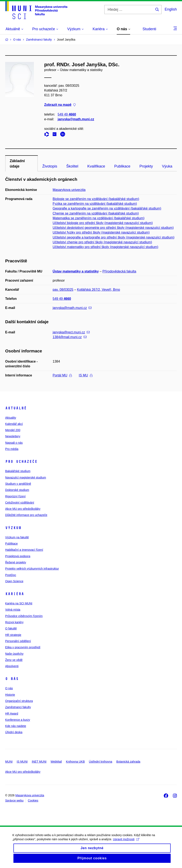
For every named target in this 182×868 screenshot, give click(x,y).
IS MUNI (22, 762)
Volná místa (13, 610)
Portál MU (62, 375)
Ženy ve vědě (14, 660)
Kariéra (15, 594)
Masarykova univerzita (69, 190)
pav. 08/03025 (63, 290)
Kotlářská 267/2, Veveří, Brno (99, 290)
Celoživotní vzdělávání (20, 503)
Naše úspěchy (14, 654)
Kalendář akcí (14, 424)
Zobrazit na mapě (60, 105)
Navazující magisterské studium (26, 477)
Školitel (72, 166)
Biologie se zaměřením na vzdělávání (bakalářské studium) (96, 199)
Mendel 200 (13, 430)
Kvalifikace (96, 166)
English (171, 9)
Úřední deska (14, 732)
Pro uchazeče (21, 462)
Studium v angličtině (18, 484)
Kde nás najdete (16, 726)
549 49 (67, 114)
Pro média (12, 449)
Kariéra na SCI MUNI (19, 603)
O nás (12, 679)
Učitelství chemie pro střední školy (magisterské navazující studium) (102, 242)
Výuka (167, 166)
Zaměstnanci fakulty (18, 707)
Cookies (33, 800)
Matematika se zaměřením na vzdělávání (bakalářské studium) (99, 218)
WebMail (56, 762)
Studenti (149, 29)
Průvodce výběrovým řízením (24, 616)
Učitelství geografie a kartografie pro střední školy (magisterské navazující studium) (114, 237)
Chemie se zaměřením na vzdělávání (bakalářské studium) (96, 213)
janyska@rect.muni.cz (71, 332)
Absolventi (12, 666)
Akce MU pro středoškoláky (23, 509)
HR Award (12, 714)
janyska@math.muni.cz (76, 119)
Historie (10, 695)
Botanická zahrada (128, 762)
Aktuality (11, 418)
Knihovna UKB (75, 762)
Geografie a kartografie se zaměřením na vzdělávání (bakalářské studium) (107, 208)
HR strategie (13, 635)
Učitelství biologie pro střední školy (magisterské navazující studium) (103, 223)
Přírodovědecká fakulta (119, 271)
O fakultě (11, 628)
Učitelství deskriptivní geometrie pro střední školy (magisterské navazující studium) (113, 228)
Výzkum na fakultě (17, 537)
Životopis (50, 166)
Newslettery (13, 436)
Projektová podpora (18, 556)
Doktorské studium (17, 490)
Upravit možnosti (126, 843)
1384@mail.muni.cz (70, 337)
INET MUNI (39, 762)
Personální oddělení (18, 641)
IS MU (85, 375)
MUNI (9, 762)
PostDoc (11, 575)
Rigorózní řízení (15, 496)
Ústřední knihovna (101, 762)
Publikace (122, 166)
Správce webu (14, 800)
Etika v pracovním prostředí (23, 647)
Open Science (14, 581)
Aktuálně (16, 408)
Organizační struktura (19, 701)
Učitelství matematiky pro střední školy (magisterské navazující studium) (105, 247)
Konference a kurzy (18, 720)
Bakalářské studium (18, 471)
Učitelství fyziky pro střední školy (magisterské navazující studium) (101, 232)
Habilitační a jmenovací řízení (24, 550)
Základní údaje (17, 164)
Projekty (146, 166)
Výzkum (13, 528)
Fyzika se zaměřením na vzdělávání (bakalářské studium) (95, 204)
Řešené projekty (16, 562)
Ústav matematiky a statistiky (76, 271)
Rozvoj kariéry (14, 622)
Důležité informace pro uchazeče (26, 515)
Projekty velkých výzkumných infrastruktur (32, 569)
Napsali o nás (14, 443)
